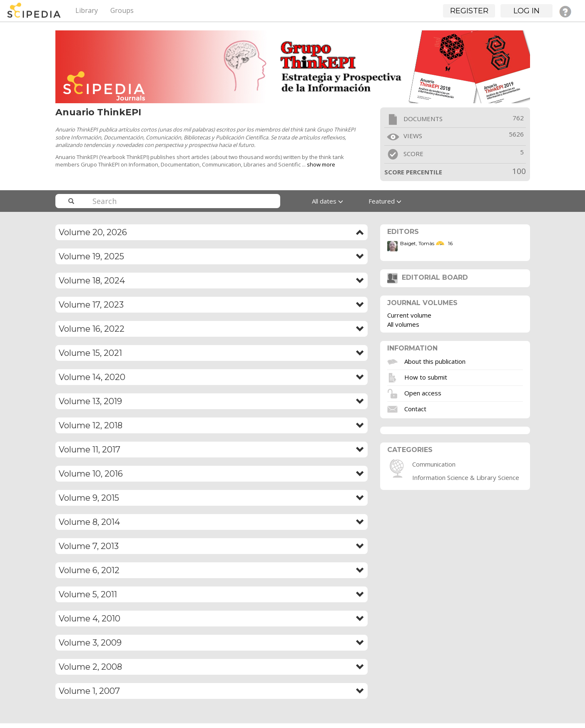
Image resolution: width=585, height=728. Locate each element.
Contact (415, 408)
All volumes (403, 324)
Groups (122, 10)
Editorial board (428, 277)
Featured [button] (385, 201)
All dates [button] (327, 201)
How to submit (426, 377)
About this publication (435, 361)
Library (87, 10)
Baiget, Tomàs (417, 243)
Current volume (409, 315)
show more (321, 164)
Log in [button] (526, 11)
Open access (423, 393)
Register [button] (469, 11)
